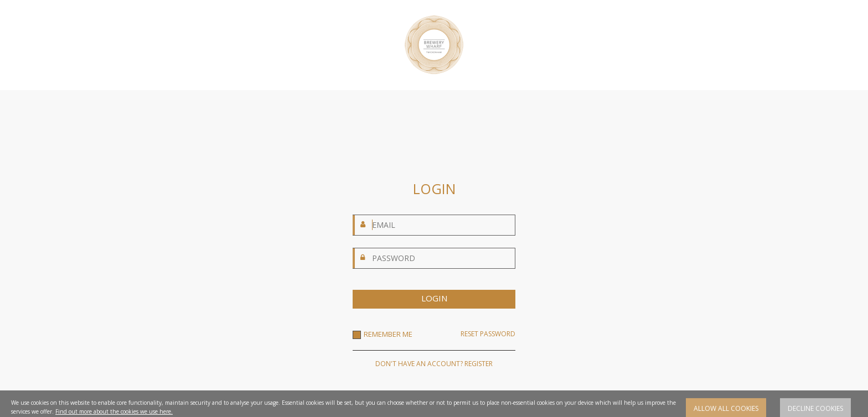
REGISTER (479, 364)
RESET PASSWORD (488, 334)
